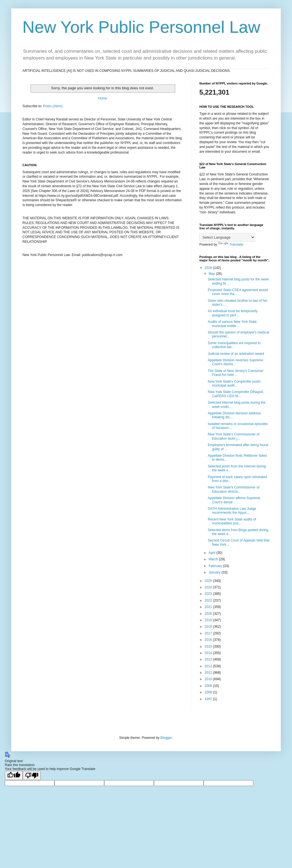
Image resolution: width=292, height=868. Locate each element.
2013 (209, 659)
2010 (209, 679)
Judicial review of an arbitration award (236, 354)
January (215, 572)
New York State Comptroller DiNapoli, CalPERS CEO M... (236, 394)
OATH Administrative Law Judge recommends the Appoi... (232, 511)
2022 (209, 600)
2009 (209, 686)
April (212, 553)
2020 (209, 614)
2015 (209, 647)
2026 (209, 268)
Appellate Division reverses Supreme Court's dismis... (235, 362)
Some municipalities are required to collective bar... (234, 345)
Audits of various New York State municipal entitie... (232, 324)
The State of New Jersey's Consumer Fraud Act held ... (236, 373)
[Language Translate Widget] (227, 237)
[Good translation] (14, 776)
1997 (209, 699)
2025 (209, 581)
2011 (209, 673)
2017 (209, 633)
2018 (209, 627)
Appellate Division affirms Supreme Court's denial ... (234, 500)
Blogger (166, 738)
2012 (209, 666)
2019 (209, 620)
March (214, 559)
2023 (209, 594)
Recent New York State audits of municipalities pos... (232, 521)
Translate (231, 245)
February (216, 566)
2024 (209, 587)
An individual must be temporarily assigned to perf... (233, 313)
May (212, 274)
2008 (209, 692)
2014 (209, 653)
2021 (209, 607)
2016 (209, 640)
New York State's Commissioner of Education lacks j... (234, 436)
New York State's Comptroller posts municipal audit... (234, 383)
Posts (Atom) (53, 106)
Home (102, 98)
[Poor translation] (32, 776)
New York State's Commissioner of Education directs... (234, 489)
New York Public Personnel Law (141, 27)
